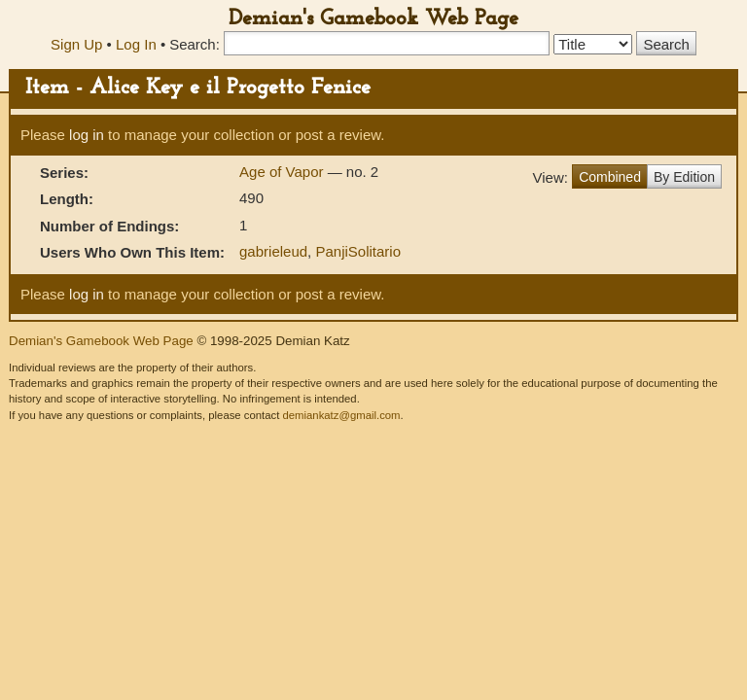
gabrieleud (273, 251)
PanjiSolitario (358, 251)
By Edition (684, 177)
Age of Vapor (284, 172)
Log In (136, 44)
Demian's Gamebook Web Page (373, 19)
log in (87, 135)
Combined (610, 177)
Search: (195, 44)
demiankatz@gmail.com (341, 415)
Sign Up (76, 44)
